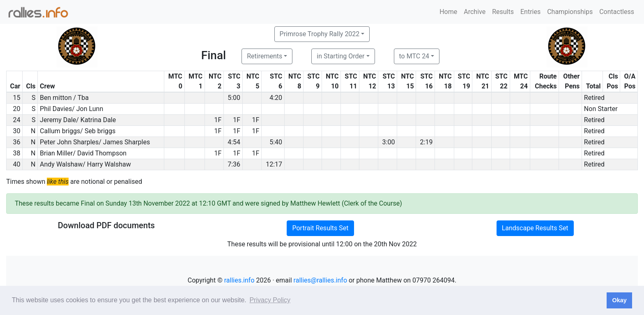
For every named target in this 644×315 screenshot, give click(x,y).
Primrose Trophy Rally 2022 (320, 34)
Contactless (617, 12)
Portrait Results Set (320, 228)
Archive (475, 12)
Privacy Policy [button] (270, 300)
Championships (570, 12)
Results (503, 12)
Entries (530, 12)
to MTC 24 (414, 56)
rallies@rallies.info (320, 280)
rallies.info (239, 280)
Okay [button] (619, 300)
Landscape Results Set (535, 228)
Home (448, 12)
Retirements (264, 56)
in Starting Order (340, 56)
